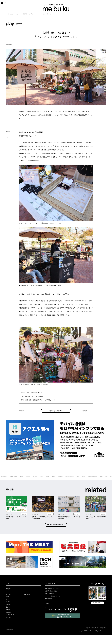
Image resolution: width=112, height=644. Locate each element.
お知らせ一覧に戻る (56, 413)
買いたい (9, 610)
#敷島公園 (37, 480)
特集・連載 (27, 601)
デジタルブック (11, 624)
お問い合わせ (50, 606)
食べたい (9, 601)
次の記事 (86, 415)
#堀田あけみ (85, 480)
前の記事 (22, 415)
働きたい (9, 618)
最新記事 (9, 595)
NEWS (8, 604)
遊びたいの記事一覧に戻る (56, 531)
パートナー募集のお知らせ (54, 603)
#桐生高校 (76, 480)
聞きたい (9, 612)
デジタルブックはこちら (97, 611)
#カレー (62, 480)
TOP (7, 14)
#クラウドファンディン (97, 480)
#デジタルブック (15, 480)
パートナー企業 (51, 601)
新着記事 (13, 14)
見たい (8, 607)
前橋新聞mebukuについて (54, 595)
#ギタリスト (54, 480)
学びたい (9, 627)
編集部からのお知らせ (53, 598)
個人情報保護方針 (11, 639)
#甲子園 (69, 480)
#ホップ (107, 480)
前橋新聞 (9, 621)
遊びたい (21, 14)
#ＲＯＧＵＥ (45, 480)
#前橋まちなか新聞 (27, 480)
